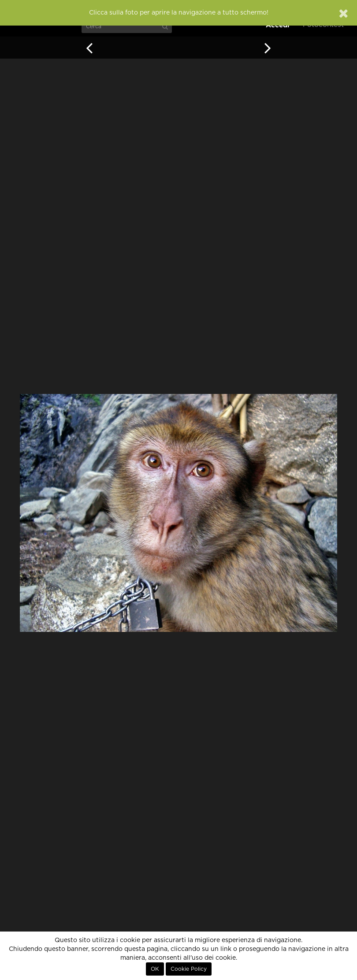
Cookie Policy (189, 969)
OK (155, 969)
